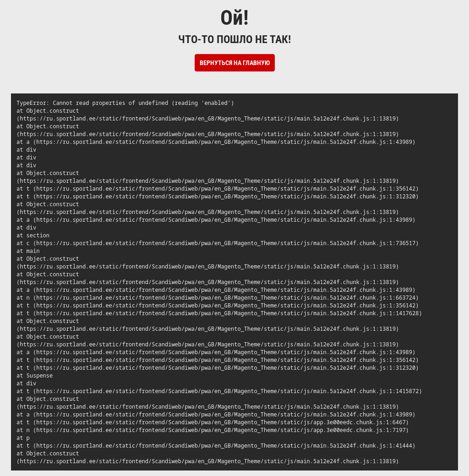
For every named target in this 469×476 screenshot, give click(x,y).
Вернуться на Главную (235, 63)
